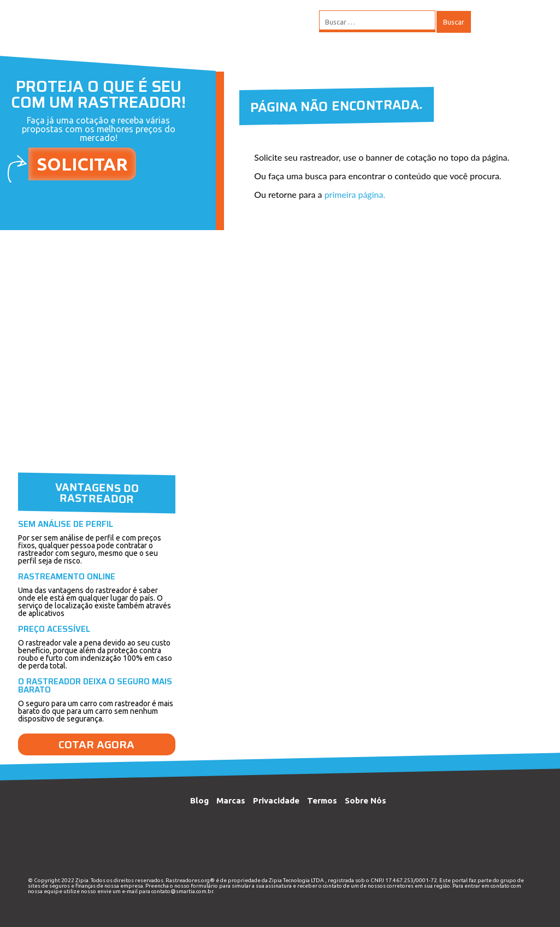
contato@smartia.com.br (182, 891)
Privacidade (276, 800)
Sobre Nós (366, 800)
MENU (504, 22)
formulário (204, 886)
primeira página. (355, 194)
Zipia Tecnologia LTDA (296, 880)
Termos (322, 800)
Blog (199, 800)
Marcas (231, 800)
